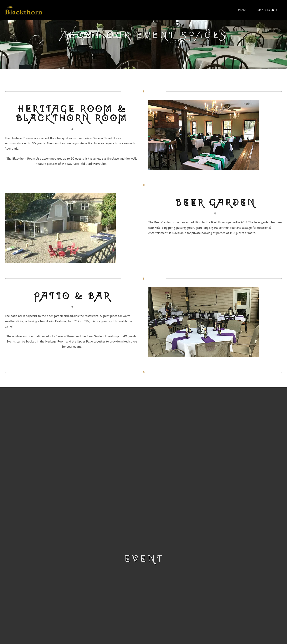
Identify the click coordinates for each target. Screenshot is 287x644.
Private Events (267, 10)
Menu (242, 10)
